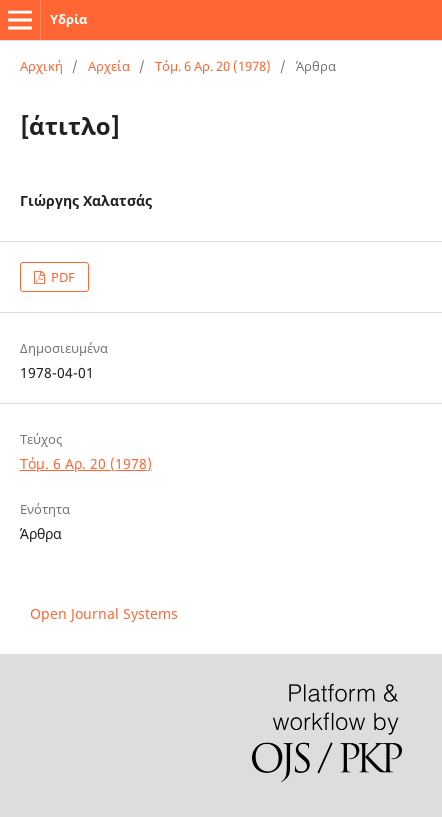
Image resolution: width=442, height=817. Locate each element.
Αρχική (41, 66)
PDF (61, 277)
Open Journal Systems (104, 613)
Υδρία (68, 19)
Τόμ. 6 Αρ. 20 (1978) (213, 66)
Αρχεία (109, 66)
